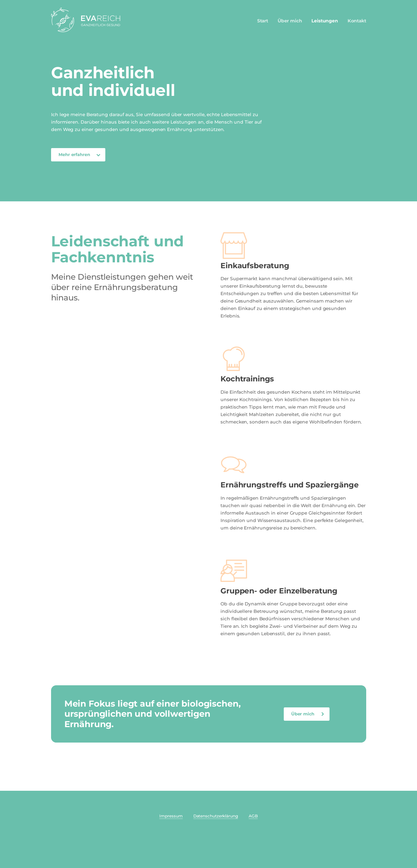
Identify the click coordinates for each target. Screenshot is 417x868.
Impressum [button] (171, 816)
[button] (78, 155)
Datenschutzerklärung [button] (216, 816)
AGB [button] (253, 816)
